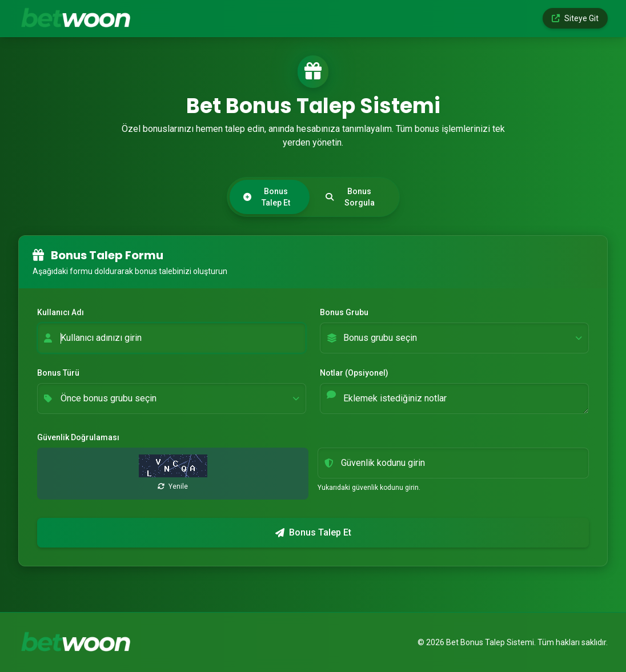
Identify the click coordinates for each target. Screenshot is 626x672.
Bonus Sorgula (350, 197)
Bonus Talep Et (267, 197)
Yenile (173, 486)
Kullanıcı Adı (61, 312)
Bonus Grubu (344, 312)
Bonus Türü (58, 373)
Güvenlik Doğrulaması (78, 437)
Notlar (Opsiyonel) (354, 373)
